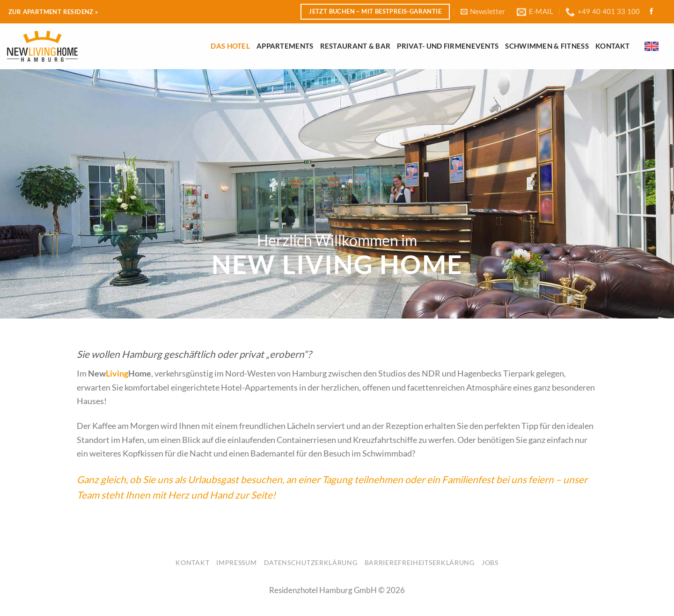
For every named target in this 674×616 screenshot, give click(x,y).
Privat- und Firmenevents (448, 46)
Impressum (236, 562)
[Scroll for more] (337, 295)
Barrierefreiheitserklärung (420, 562)
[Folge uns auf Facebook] (652, 12)
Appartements (285, 46)
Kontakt (612, 46)
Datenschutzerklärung (311, 562)
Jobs (490, 562)
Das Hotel (230, 46)
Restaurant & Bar (355, 46)
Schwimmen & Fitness (547, 46)
